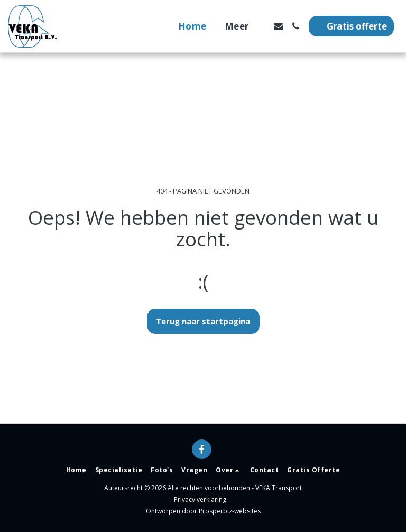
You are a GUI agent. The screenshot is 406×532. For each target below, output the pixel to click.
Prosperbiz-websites (230, 511)
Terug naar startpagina (203, 321)
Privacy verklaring (200, 499)
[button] (278, 26)
